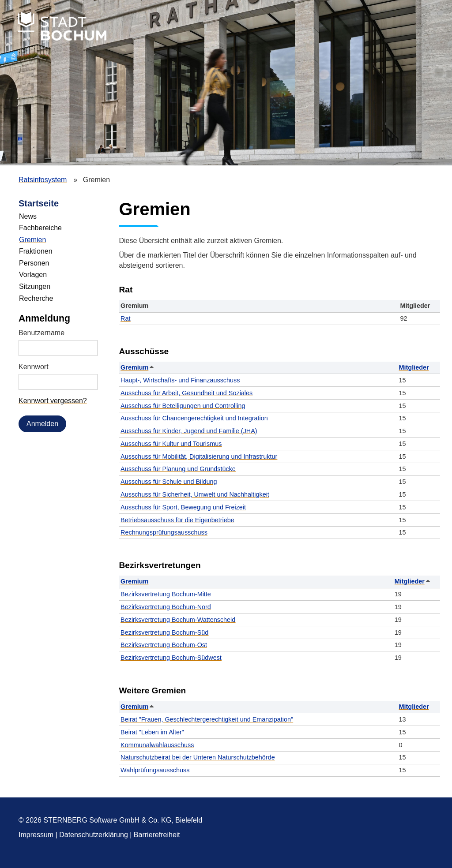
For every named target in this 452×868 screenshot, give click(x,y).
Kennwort (34, 367)
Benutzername (41, 333)
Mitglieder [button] (414, 367)
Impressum (36, 835)
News (28, 216)
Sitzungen (35, 286)
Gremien (32, 240)
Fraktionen (36, 251)
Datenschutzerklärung (94, 835)
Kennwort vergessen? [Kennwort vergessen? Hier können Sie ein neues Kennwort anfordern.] (53, 401)
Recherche (36, 298)
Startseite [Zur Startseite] (39, 203)
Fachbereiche (40, 228)
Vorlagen (33, 275)
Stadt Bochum (62, 26)
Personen (34, 263)
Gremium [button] (137, 367)
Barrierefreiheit (157, 835)
